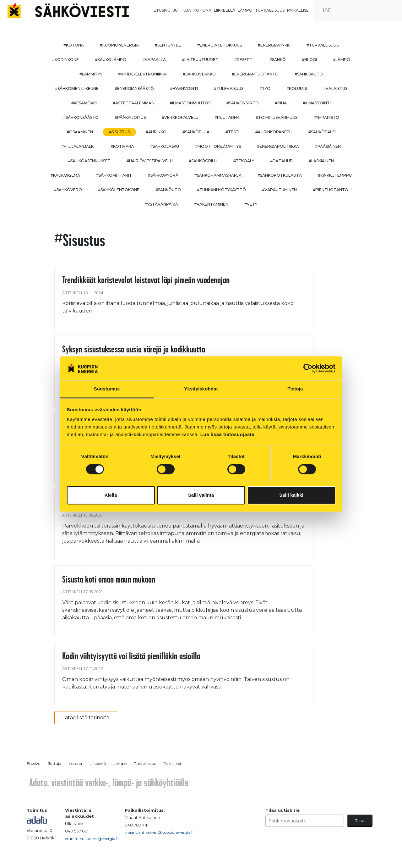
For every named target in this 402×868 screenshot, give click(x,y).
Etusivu (162, 10)
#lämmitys (91, 74)
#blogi (309, 60)
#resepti (244, 60)
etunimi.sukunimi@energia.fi (92, 839)
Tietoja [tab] (295, 389)
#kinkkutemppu (335, 175)
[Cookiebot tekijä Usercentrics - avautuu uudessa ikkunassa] (308, 368)
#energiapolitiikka (278, 146)
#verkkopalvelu (180, 117)
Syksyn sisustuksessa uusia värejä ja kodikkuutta (134, 349)
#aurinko (156, 132)
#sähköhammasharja (218, 175)
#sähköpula (196, 132)
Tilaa (360, 821)
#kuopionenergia (119, 45)
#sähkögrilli (203, 161)
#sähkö (278, 60)
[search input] (358, 10)
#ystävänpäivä (162, 204)
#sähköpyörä (163, 175)
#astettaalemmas (133, 103)
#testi (232, 132)
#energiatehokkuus (220, 45)
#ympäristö (326, 117)
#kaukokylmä (65, 175)
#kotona (74, 45)
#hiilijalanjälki (78, 146)
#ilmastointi (317, 103)
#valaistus (335, 88)
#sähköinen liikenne (77, 88)
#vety (251, 204)
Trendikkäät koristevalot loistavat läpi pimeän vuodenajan (146, 280)
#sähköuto (168, 190)
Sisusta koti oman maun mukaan (109, 579)
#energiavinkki (274, 45)
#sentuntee (168, 45)
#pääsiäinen (328, 146)
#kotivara (122, 146)
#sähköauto (309, 74)
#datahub (281, 161)
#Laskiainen (321, 161)
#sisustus (119, 132)
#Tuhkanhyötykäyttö (221, 190)
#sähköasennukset (89, 161)
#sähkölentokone (119, 190)
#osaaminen (80, 132)
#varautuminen (279, 190)
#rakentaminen (211, 204)
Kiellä (111, 495)
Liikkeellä (225, 10)
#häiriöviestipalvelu (150, 161)
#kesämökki (84, 103)
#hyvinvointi (184, 88)
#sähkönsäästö (81, 117)
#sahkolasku (165, 146)
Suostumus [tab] (107, 389)
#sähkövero (68, 190)
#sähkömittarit (114, 175)
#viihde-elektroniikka (142, 74)
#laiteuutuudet (200, 60)
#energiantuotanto (255, 74)
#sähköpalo (322, 132)
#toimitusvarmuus (277, 117)
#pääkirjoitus (130, 117)
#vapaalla (154, 60)
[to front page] (68, 10)
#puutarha (227, 117)
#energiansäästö (134, 88)
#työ (265, 88)
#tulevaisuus (229, 88)
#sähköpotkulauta (280, 175)
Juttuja (182, 10)
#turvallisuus (323, 45)
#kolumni (297, 88)
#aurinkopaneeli (274, 132)
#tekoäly (244, 161)
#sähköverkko (199, 74)
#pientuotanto (331, 190)
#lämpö (342, 60)
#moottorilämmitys (218, 146)
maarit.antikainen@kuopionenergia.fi (159, 832)
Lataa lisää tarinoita (86, 718)
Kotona (202, 10)
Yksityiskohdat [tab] (201, 389)
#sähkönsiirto (243, 103)
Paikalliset (299, 10)
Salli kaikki (291, 495)
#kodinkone (65, 60)
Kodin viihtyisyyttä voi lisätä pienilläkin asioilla (131, 656)
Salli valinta (201, 495)
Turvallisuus (270, 10)
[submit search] (394, 10)
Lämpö (245, 10)
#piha (281, 103)
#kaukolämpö (111, 60)
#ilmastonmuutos (190, 103)
